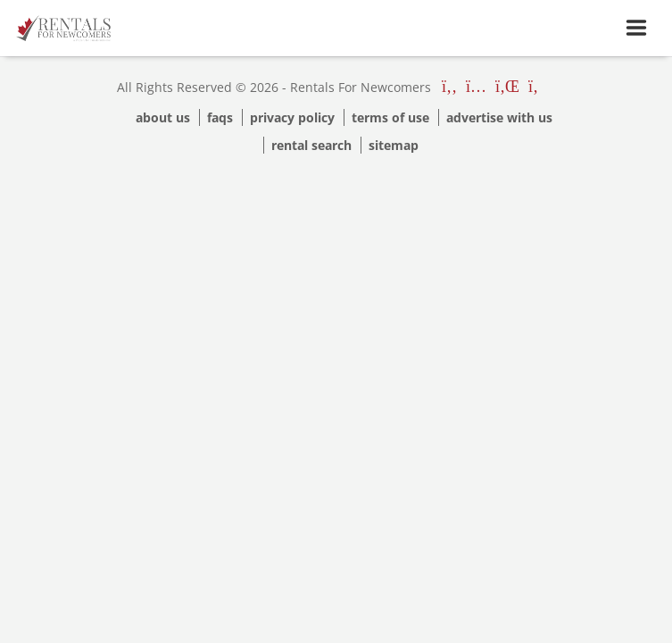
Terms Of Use (390, 117)
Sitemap (394, 145)
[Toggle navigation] (637, 28)
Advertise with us (499, 117)
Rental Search (311, 145)
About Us (163, 117)
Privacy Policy (292, 117)
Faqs (220, 117)
